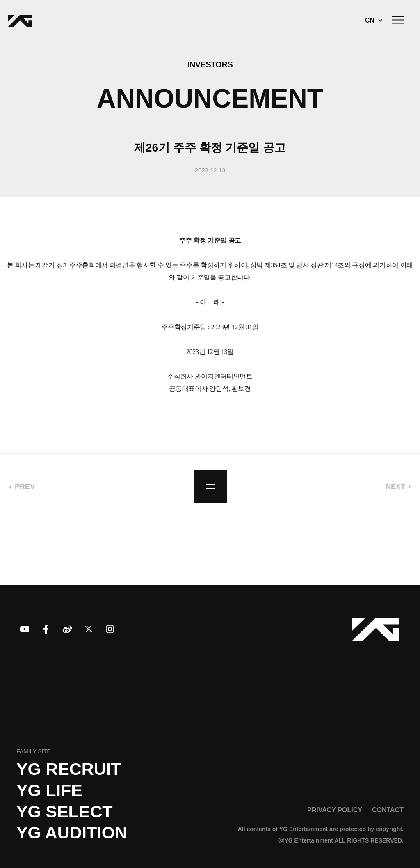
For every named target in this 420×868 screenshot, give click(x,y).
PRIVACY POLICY (335, 810)
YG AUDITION (72, 833)
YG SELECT (65, 812)
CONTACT (388, 810)
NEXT (395, 487)
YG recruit (69, 769)
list (210, 487)
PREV (25, 487)
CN (370, 21)
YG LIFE (49, 790)
